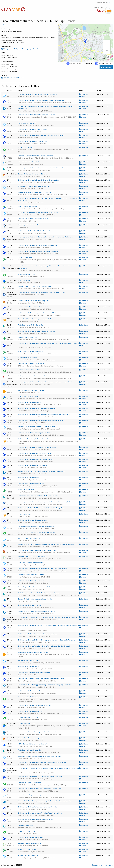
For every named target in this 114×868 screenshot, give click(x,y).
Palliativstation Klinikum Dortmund (30, 843)
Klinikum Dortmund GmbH (27, 831)
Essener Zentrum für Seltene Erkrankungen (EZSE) (35, 301)
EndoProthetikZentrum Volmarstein (30, 605)
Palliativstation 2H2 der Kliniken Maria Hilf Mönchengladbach (38, 496)
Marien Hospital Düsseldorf (27, 123)
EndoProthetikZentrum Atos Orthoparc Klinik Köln (35, 673)
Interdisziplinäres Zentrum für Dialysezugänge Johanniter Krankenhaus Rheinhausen (46, 237)
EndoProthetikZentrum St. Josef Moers (31, 364)
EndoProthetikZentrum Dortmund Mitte (31, 837)
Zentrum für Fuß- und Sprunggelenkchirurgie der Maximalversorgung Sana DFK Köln (45, 685)
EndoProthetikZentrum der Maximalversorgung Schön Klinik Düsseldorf (42, 135)
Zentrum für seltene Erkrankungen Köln (31, 738)
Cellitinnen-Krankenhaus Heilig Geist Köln (32, 575)
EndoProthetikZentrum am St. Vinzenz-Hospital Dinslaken (37, 447)
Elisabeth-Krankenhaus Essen (28, 337)
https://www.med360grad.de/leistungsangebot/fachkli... (21, 49)
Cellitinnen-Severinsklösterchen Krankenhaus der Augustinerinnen (40, 756)
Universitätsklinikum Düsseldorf (29, 162)
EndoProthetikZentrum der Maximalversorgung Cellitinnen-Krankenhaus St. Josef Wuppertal (48, 343)
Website (83, 96)
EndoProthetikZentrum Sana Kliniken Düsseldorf (34, 231)
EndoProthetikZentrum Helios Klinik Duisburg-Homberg (37, 331)
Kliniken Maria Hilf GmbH (26, 490)
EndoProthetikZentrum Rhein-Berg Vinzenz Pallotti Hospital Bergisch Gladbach (44, 646)
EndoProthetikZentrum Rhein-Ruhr (30, 402)
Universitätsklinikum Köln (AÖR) (29, 717)
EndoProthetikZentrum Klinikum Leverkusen (33, 520)
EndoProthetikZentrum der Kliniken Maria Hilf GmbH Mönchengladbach (42, 508)
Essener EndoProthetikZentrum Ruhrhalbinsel (33, 307)
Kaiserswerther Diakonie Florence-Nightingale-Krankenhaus (38, 94)
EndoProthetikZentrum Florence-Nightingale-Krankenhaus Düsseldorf (41, 100)
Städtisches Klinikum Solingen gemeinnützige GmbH (35, 319)
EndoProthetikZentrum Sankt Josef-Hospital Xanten (36, 819)
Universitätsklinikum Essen (27, 274)
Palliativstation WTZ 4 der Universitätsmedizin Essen (35, 286)
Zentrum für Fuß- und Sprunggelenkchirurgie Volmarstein (37, 611)
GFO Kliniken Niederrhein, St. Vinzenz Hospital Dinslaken (36, 439)
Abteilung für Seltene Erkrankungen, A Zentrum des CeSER (37, 550)
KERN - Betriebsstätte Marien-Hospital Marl (33, 744)
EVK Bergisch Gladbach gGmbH (28, 660)
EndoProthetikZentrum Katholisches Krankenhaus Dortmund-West (40, 789)
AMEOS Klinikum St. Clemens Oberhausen (32, 390)
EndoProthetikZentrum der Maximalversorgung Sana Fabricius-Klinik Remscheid (44, 415)
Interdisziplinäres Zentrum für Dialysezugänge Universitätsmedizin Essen (42, 292)
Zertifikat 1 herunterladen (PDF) (13, 78)
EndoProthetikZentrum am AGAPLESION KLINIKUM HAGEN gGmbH (40, 777)
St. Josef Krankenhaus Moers (28, 358)
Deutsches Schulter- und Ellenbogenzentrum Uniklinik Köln (38, 732)
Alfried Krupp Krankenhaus (27, 257)
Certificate (84, 94)
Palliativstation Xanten (26, 825)
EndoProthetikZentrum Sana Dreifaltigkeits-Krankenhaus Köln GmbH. (41, 679)
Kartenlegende (106, 67)
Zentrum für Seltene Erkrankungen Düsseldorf (33, 174)
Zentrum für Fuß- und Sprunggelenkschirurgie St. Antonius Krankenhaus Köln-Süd (45, 801)
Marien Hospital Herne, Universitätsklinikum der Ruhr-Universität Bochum (42, 587)
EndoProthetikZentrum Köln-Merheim (31, 711)
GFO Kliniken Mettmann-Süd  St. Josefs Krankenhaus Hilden (38, 213)
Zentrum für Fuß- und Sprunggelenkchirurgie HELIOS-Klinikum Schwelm (42, 471)
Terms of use (90, 61)
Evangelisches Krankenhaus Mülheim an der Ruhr (34, 186)
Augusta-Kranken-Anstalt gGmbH (29, 538)
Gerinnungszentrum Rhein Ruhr (29, 225)
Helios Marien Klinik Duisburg (28, 207)
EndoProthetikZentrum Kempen (29, 477)
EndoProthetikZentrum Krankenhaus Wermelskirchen (36, 459)
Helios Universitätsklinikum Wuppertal (31, 352)
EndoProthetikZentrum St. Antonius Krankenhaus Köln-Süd (38, 807)
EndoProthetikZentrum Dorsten (29, 666)
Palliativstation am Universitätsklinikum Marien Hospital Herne (39, 593)
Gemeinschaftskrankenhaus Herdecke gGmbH (33, 652)
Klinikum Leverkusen (25, 514)
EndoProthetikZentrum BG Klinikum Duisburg (33, 129)
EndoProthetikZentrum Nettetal (29, 691)
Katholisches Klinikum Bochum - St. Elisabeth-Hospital (36, 526)
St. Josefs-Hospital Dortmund (28, 855)
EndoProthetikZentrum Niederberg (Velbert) (33, 141)
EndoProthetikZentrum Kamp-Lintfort (31, 484)
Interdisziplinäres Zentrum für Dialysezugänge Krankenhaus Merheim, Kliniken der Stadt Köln (48, 768)
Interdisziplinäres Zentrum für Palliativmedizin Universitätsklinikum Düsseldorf (44, 168)
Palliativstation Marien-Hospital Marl (30, 750)
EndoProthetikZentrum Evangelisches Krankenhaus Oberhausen (39, 313)
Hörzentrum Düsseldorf (26, 147)
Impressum (108, 865)
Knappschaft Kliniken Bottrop (28, 396)
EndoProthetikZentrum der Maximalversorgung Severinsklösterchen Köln (42, 762)
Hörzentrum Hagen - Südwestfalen (30, 783)
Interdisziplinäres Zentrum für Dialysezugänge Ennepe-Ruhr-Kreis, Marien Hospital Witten (48, 617)
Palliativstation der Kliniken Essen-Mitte (31, 325)
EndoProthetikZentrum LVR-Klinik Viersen (32, 581)
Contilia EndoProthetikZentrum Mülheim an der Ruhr (35, 192)
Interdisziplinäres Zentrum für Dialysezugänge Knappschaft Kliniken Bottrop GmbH (45, 382)
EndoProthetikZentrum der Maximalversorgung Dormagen (37, 408)
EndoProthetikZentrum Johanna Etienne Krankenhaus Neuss (38, 245)
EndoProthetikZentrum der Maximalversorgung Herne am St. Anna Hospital (43, 569)
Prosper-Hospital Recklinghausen (29, 697)
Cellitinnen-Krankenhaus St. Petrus (30, 370)
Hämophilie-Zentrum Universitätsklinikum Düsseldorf (36, 156)
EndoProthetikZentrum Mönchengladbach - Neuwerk (36, 433)
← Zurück (4, 25)
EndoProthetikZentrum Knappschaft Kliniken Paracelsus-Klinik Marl (40, 813)
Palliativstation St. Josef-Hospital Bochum (32, 556)
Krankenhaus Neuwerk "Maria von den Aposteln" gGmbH (37, 427)
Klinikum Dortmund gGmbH (27, 849)
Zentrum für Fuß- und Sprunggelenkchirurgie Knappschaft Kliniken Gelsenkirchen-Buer (46, 544)
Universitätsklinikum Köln (27, 723)
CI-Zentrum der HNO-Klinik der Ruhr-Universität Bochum (37, 532)
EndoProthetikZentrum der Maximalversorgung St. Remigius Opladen (41, 421)
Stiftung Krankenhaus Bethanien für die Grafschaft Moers (37, 376)
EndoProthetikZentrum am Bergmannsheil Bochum (35, 453)
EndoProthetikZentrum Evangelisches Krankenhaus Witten (38, 634)
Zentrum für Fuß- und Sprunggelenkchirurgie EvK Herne (36, 599)
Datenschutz (97, 865)
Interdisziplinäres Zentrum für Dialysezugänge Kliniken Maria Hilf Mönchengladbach (45, 502)
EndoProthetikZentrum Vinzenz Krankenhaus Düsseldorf (37, 115)
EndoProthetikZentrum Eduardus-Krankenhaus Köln (35, 705)
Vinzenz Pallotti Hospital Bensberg (30, 795)
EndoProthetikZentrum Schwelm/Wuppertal (33, 465)
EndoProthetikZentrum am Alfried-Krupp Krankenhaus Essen (38, 251)
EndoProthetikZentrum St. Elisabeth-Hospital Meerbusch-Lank (39, 180)
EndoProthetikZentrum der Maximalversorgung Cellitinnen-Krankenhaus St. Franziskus (47, 640)
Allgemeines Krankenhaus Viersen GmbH (31, 563)
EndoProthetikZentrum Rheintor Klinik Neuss (33, 219)
